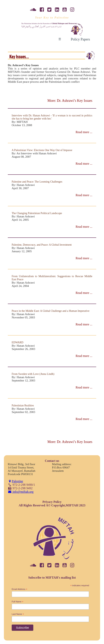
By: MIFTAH (20, 122)
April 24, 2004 (20, 286)
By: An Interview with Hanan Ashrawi (34, 153)
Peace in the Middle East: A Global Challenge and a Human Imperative (51, 311)
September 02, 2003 (23, 412)
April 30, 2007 (20, 188)
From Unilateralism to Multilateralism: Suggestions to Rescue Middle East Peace (52, 278)
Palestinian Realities (23, 405)
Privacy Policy (52, 502)
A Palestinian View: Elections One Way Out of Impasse (42, 150)
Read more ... (84, 132)
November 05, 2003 (23, 317)
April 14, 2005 (20, 220)
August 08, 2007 (21, 157)
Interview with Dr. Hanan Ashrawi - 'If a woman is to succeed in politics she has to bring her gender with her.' (52, 117)
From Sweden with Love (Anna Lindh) (33, 374)
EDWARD (18, 342)
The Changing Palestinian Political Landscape (37, 213)
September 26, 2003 (23, 349)
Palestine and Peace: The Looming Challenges (37, 182)
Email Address (19, 589)
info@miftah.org (21, 492)
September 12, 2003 (23, 380)
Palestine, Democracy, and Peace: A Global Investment (42, 245)
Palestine (15, 481)
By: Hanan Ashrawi (23, 185)
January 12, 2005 (22, 251)
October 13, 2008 (22, 125)
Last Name (18, 614)
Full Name (18, 602)
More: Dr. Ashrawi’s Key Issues (70, 101)
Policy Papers (81, 39)
